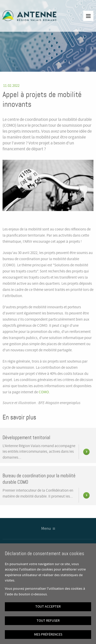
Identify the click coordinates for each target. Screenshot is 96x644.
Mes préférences (48, 635)
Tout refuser (48, 621)
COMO (44, 392)
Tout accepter (48, 607)
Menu (46, 529)
